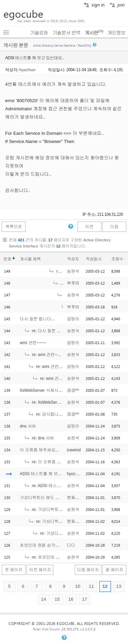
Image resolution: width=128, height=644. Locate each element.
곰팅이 (73, 319)
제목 (37, 259)
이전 (89, 227)
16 (71, 599)
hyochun (27, 69)
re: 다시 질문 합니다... (48, 331)
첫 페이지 (14, 570)
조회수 (117, 259)
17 (84, 599)
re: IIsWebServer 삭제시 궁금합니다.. (62, 402)
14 (44, 599)
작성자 (73, 259)
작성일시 (94, 259)
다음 (114, 227)
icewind (74, 450)
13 (119, 586)
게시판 (94, 33)
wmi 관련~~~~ (33, 343)
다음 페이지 (88, 570)
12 (105, 586)
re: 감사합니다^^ (47, 414)
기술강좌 (39, 33)
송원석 (73, 271)
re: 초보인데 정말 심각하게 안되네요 (62, 557)
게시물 (30, 259)
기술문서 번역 (67, 33)
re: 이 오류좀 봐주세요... (50, 462)
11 (91, 586)
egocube (23, 14)
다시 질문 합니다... (37, 319)
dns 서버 (28, 426)
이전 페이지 (40, 570)
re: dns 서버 (39, 438)
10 (78, 586)
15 (57, 599)
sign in (94, 5)
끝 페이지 (114, 570)
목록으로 (14, 227)
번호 (7, 259)
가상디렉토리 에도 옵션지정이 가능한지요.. (60, 498)
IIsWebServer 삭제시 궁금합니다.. (51, 390)
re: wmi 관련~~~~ (44, 355)
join (117, 5)
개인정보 (116, 33)
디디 (71, 545)
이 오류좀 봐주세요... (39, 450)
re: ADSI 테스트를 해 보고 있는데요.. (62, 486)
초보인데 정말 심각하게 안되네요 (51, 545)
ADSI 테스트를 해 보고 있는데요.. (51, 474)
